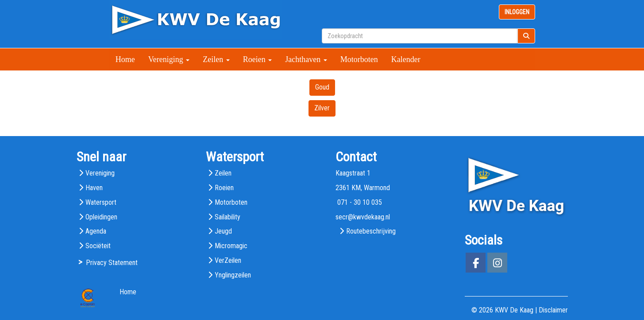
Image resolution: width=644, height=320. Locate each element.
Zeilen (216, 59)
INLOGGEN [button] (517, 12)
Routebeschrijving (371, 231)
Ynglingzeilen (233, 275)
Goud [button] (322, 87)
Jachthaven (306, 59)
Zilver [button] (322, 108)
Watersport (101, 202)
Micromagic (231, 246)
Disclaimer (553, 310)
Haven (94, 188)
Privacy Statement (112, 263)
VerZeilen (228, 260)
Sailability (228, 217)
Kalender (406, 59)
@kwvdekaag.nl (363, 217)
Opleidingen (101, 217)
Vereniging (169, 59)
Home (125, 59)
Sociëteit (98, 246)
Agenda (96, 231)
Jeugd (223, 231)
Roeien (258, 59)
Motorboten (359, 59)
